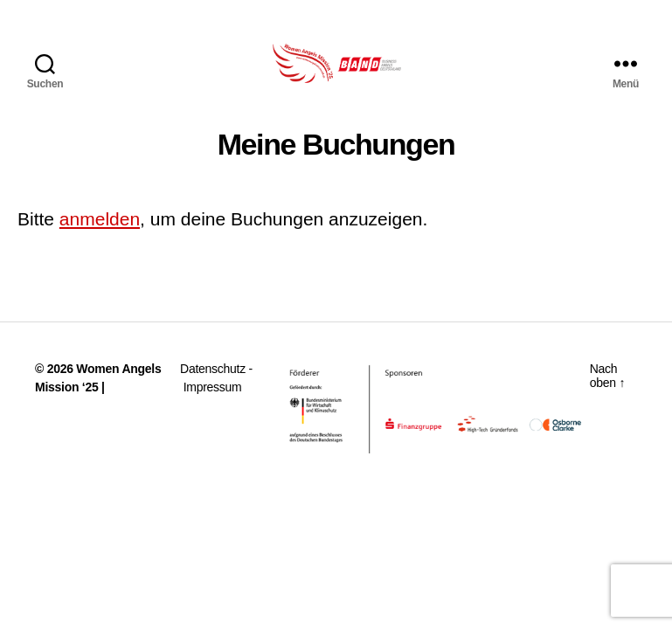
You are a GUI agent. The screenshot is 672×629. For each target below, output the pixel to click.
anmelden (100, 236)
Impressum (213, 404)
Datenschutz (213, 386)
